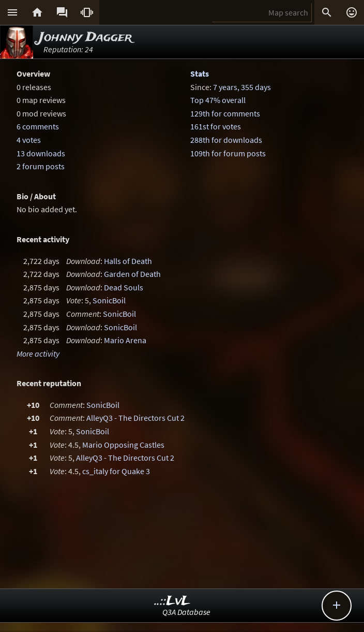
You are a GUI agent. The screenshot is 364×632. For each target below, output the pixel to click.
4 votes (29, 140)
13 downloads (41, 153)
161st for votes (216, 126)
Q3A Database (186, 612)
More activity (38, 354)
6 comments (38, 126)
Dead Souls (124, 287)
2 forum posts (41, 166)
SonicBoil (109, 300)
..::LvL (172, 601)
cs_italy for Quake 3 (116, 471)
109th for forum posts (228, 153)
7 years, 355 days (242, 87)
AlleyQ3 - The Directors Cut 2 (135, 418)
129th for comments (225, 113)
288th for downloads (226, 140)
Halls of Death (128, 261)
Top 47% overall (218, 100)
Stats (200, 74)
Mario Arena (125, 340)
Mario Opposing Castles (123, 445)
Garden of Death (132, 274)
